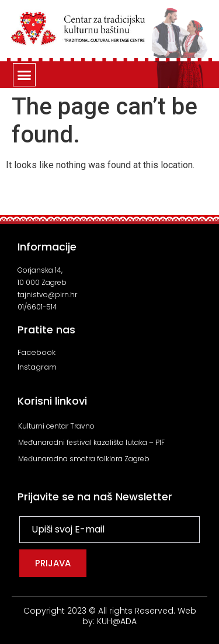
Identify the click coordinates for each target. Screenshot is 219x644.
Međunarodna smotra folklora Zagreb (84, 459)
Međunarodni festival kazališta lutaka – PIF (91, 442)
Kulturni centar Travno (56, 426)
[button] (25, 75)
